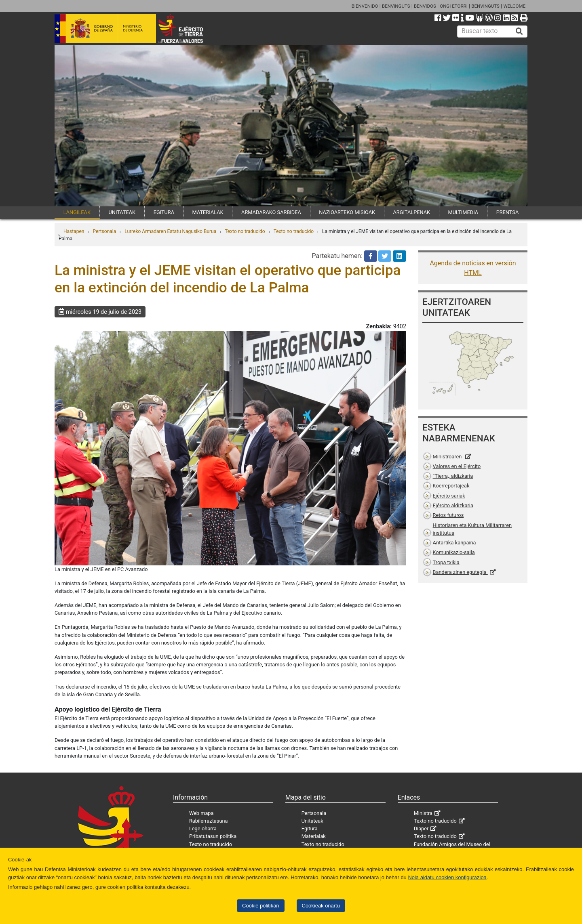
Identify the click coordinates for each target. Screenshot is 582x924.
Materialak (314, 836)
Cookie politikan (260, 906)
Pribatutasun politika (213, 836)
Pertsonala (104, 231)
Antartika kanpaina (454, 543)
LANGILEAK (77, 212)
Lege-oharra (203, 828)
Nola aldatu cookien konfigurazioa (447, 877)
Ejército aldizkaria (453, 505)
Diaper (421, 828)
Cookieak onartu (321, 906)
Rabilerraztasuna (209, 821)
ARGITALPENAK (412, 212)
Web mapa (201, 813)
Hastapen (74, 231)
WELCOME (514, 6)
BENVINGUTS (396, 6)
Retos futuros (448, 515)
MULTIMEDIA (463, 212)
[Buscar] (519, 31)
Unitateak (312, 821)
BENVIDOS (425, 6)
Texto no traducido (245, 231)
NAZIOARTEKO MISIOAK (347, 212)
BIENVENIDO (365, 6)
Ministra (423, 813)
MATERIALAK (208, 212)
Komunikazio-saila (454, 552)
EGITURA (164, 212)
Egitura (310, 828)
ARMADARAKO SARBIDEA (271, 212)
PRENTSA (508, 212)
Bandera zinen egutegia (460, 572)
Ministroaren (448, 457)
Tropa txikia (446, 562)
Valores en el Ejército (457, 466)
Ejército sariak (449, 496)
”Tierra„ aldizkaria (453, 476)
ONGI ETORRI (454, 6)
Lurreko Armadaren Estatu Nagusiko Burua (170, 231)
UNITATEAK (122, 212)
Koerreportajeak (451, 486)
